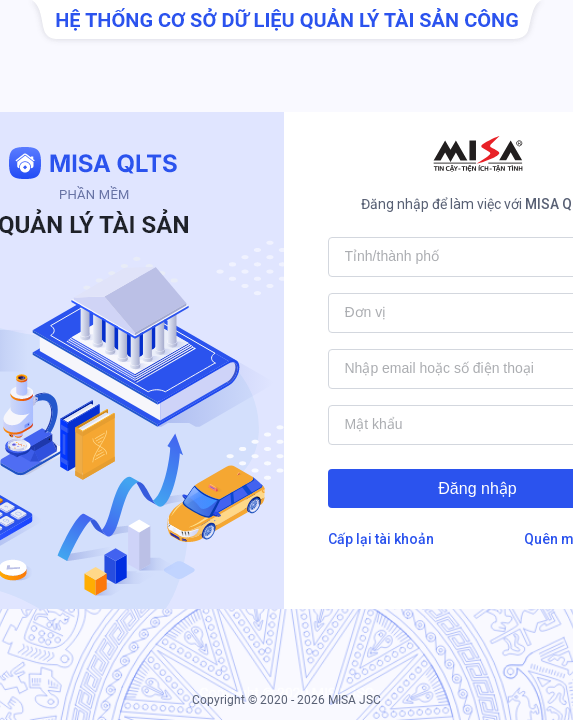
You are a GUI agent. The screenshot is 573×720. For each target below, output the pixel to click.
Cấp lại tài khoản (381, 539)
